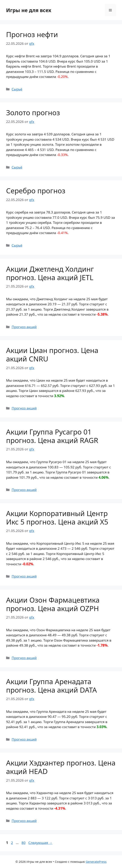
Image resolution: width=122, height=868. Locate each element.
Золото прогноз (33, 113)
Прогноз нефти (32, 34)
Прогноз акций (24, 327)
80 (24, 843)
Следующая (40, 843)
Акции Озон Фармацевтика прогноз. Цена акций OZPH (53, 604)
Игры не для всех (29, 10)
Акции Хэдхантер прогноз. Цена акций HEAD (61, 767)
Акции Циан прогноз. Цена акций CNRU (52, 354)
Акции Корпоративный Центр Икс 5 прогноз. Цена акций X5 (57, 518)
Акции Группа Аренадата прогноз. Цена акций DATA (51, 686)
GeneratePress (96, 862)
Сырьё (17, 89)
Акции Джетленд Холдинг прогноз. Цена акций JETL (50, 273)
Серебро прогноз (36, 191)
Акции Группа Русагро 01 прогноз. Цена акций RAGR (52, 436)
